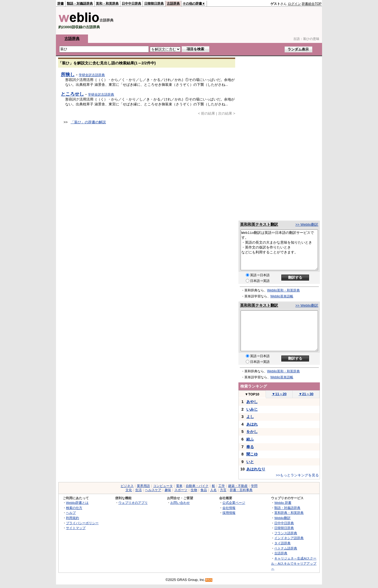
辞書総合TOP (312, 4)
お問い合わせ (180, 503)
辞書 (61, 4)
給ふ (250, 439)
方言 (223, 490)
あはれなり (256, 469)
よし (250, 417)
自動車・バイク (197, 486)
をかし (252, 432)
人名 (213, 490)
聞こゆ (252, 454)
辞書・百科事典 (241, 490)
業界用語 (143, 486)
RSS (209, 580)
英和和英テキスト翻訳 (259, 224)
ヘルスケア (153, 490)
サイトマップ (76, 528)
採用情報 (229, 513)
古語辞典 (173, 4)
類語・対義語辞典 (80, 4)
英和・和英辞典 (107, 4)
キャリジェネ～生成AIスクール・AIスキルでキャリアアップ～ (294, 563)
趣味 (168, 490)
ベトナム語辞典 (286, 548)
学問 (254, 486)
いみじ (252, 409)
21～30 (306, 394)
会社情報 (229, 508)
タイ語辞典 (282, 543)
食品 (204, 490)
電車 (179, 486)
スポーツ (181, 490)
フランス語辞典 (286, 533)
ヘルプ (71, 513)
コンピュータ (163, 486)
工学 (222, 486)
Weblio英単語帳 (282, 296)
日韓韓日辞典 (154, 4)
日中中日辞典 (131, 4)
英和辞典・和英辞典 (289, 513)
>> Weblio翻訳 (307, 224)
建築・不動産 (238, 486)
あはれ (252, 424)
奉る (250, 447)
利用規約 (73, 518)
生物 (194, 490)
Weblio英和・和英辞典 (283, 290)
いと (250, 462)
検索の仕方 (74, 508)
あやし (252, 402)
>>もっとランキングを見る (297, 475)
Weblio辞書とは (77, 503)
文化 (129, 490)
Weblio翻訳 (282, 518)
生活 (138, 490)
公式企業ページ (234, 503)
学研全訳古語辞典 (92, 75)
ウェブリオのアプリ (133, 503)
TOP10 (252, 394)
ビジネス (127, 486)
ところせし (72, 94)
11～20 (279, 394)
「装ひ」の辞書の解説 (88, 122)
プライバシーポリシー (82, 523)
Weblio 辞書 (283, 503)
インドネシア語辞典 (289, 538)
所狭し (68, 74)
